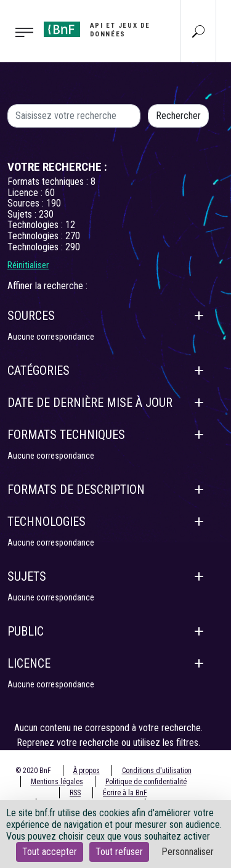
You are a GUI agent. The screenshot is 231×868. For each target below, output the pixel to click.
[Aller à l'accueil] (99, 30)
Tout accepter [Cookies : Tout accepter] (50, 852)
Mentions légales (57, 782)
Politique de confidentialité (146, 782)
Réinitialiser (28, 265)
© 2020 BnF (33, 771)
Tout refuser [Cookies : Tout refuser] (119, 852)
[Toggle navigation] (18, 31)
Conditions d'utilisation (157, 771)
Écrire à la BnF (125, 793)
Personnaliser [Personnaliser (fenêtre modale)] (188, 852)
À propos (87, 771)
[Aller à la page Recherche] (198, 31)
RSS (75, 793)
